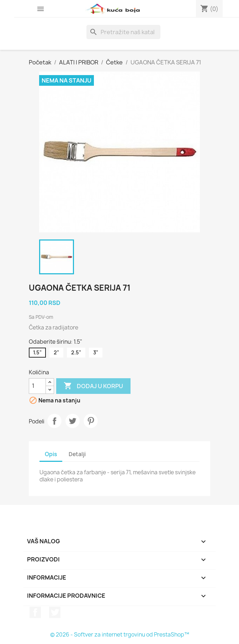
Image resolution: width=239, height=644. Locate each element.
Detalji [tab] (77, 454)
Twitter (55, 612)
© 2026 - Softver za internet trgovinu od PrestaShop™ (120, 635)
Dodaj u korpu (93, 386)
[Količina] (37, 386)
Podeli (54, 421)
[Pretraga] (123, 32)
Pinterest (91, 421)
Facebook (35, 612)
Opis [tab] (51, 454)
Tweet (73, 421)
